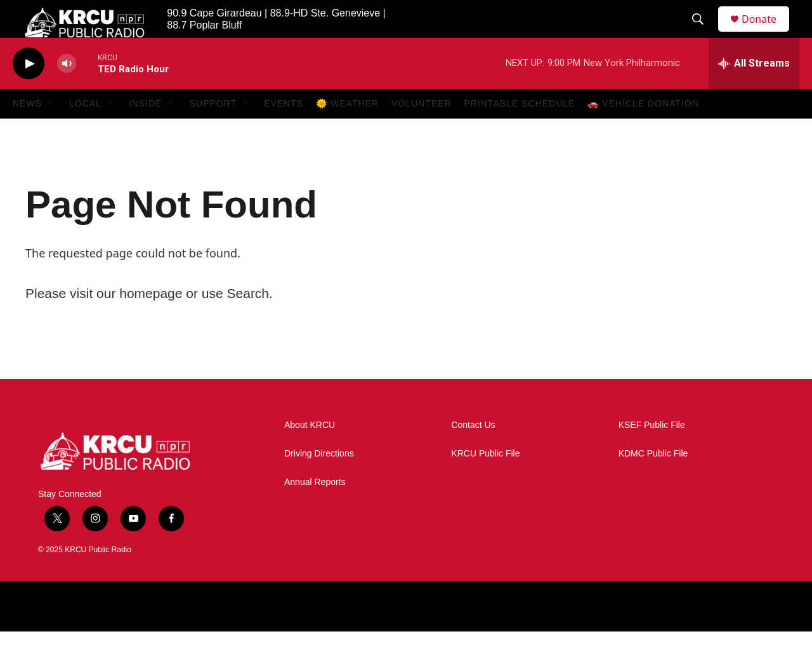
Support (213, 132)
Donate (767, 33)
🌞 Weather (347, 132)
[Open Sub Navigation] (51, 132)
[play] (29, 92)
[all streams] (754, 92)
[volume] (67, 92)
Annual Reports (315, 511)
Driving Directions (319, 482)
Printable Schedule (520, 132)
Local (85, 132)
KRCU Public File (485, 482)
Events (284, 132)
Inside (146, 132)
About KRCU (310, 454)
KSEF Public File (652, 454)
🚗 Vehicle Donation (643, 132)
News (27, 132)
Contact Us (473, 454)
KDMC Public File (653, 482)
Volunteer (422, 132)
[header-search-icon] (704, 34)
